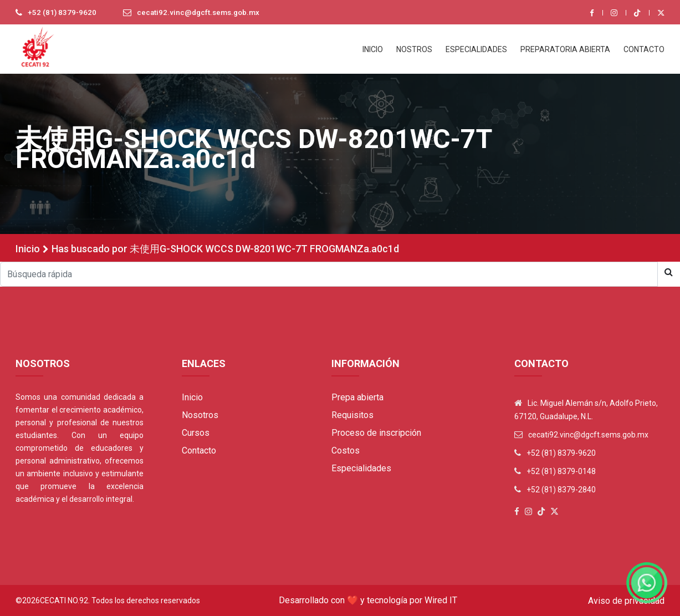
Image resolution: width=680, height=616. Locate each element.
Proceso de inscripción (376, 433)
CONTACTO (644, 49)
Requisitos (352, 415)
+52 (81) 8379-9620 (63, 13)
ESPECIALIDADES (476, 49)
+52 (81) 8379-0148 (561, 471)
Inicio (28, 249)
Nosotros (200, 415)
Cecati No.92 (64, 600)
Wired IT (441, 600)
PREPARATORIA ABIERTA (565, 49)
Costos (346, 450)
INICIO (373, 49)
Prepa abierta (357, 397)
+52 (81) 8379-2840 (561, 490)
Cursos (196, 433)
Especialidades (361, 468)
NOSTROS (414, 49)
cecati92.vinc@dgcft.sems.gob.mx (202, 13)
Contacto (199, 450)
